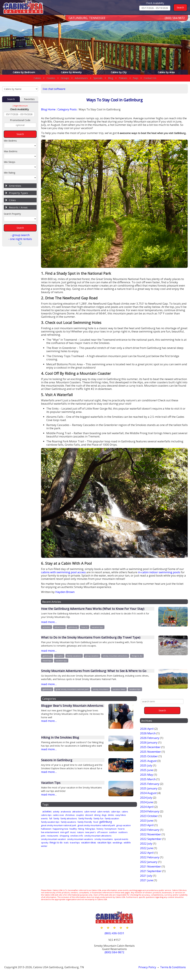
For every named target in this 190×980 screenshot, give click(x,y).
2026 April (147, 729)
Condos (51, 78)
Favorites (29, 99)
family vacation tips (50, 822)
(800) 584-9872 (175, 18)
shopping (64, 836)
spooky (45, 843)
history (100, 829)
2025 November (151, 752)
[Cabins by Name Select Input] (20, 89)
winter (44, 846)
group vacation (92, 656)
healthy (73, 829)
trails (66, 843)
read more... (49, 622)
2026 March (148, 733)
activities (47, 627)
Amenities (15, 186)
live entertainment (50, 832)
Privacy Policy (147, 967)
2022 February (150, 857)
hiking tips (90, 829)
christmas (70, 815)
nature (80, 832)
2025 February (150, 784)
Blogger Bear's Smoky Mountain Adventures (72, 706)
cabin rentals (103, 812)
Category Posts (67, 109)
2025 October (149, 756)
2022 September (151, 839)
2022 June (147, 848)
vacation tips (97, 627)
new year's (90, 832)
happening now (60, 829)
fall (51, 818)
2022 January (149, 862)
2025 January (149, 788)
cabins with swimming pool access (63, 572)
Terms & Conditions (173, 967)
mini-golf (65, 832)
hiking (81, 829)
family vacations (74, 656)
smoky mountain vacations (80, 839)
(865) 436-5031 (114, 933)
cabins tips (46, 815)
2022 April (147, 853)
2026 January (149, 742)
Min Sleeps (10, 162)
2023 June (147, 820)
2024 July (146, 798)
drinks (111, 815)
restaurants (53, 836)
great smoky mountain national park (59, 825)
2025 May (147, 775)
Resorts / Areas (18, 207)
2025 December (150, 747)
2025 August (148, 761)
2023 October (149, 816)
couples (59, 656)
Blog (111, 78)
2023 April (147, 825)
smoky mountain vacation (53, 839)
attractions (59, 627)
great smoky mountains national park (72, 689)
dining (97, 815)
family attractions (69, 818)
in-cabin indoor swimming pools (159, 572)
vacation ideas (119, 689)
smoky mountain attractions (115, 656)
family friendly (85, 818)
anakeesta (66, 812)
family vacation (112, 818)
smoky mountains (101, 689)
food (96, 822)
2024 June (147, 802)
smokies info (77, 836)
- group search (20, 235)
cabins (125, 812)
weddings (117, 843)
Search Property (12, 214)
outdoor (113, 832)
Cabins (37, 78)
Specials (98, 78)
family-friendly (85, 822)
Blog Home (48, 109)
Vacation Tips (51, 783)
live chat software (54, 89)
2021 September (151, 871)
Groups (65, 78)
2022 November (151, 834)
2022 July (146, 843)
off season (102, 832)
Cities (12, 200)
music (73, 832)
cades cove (58, 815)
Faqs (136, 78)
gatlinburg (73, 627)
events (44, 818)
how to (84, 627)
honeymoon (111, 829)
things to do (137, 656)
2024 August (148, 793)
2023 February (150, 830)
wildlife (127, 843)
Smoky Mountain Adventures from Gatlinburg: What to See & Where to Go (94, 671)
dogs (104, 815)
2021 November (151, 866)
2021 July (146, 876)
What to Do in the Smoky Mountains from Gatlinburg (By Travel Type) (91, 637)
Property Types (18, 193)
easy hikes (121, 815)
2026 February (150, 738)
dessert (89, 815)
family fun (98, 818)
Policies (123, 78)
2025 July (146, 765)
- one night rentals (20, 239)
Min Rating (9, 173)
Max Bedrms (11, 151)
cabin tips (116, 812)
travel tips (47, 661)
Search (11, 99)
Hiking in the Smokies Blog (60, 737)
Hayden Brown (65, 592)
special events (121, 839)
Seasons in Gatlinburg (57, 760)
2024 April (147, 807)
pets (43, 836)
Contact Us (150, 78)
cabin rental (90, 812)
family (56, 818)
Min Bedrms (10, 141)
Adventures (81, 78)
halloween (46, 829)
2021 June (147, 880)
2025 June (147, 770)
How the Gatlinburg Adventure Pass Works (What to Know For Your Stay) (93, 609)
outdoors (123, 832)
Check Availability (155, 3)
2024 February (150, 811)
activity (56, 812)
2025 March (148, 779)
